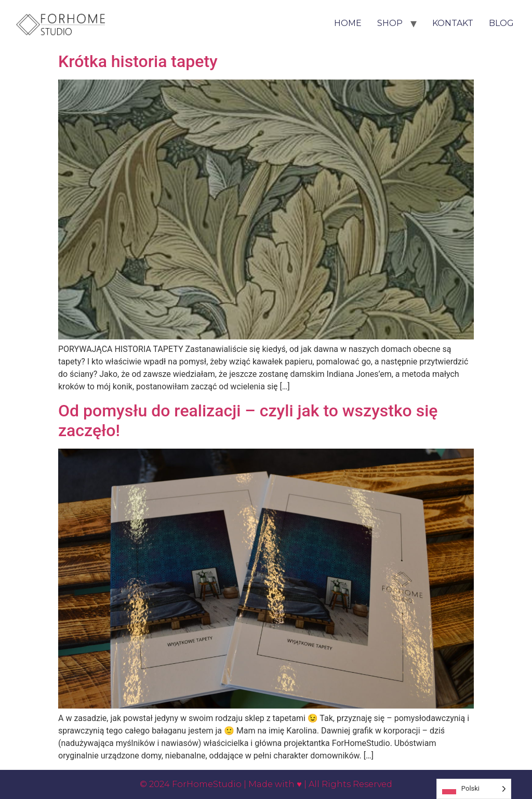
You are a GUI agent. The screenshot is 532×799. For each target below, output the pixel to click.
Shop (390, 23)
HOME (348, 23)
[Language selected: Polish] (474, 789)
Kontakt (453, 23)
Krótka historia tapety (138, 61)
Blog (501, 23)
